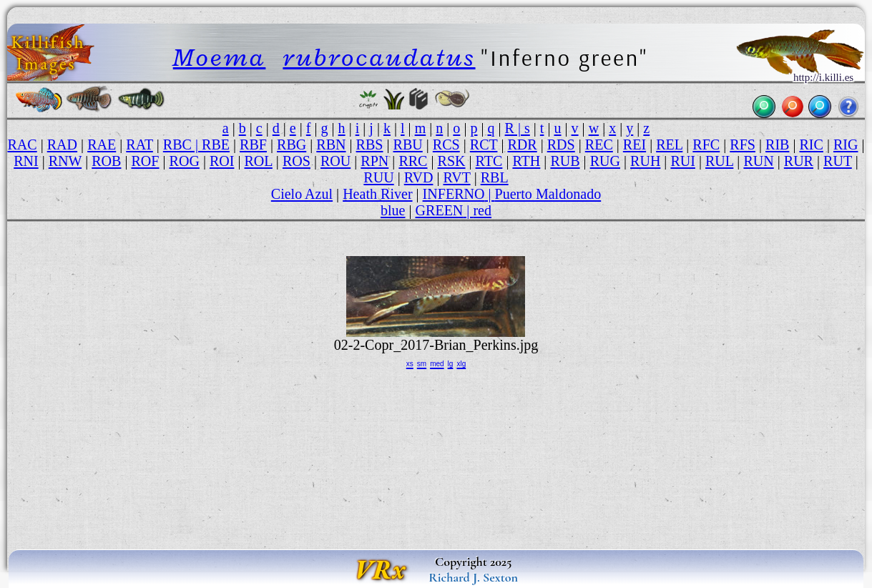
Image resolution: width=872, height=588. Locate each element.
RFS (743, 144)
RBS (370, 144)
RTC (489, 161)
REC (599, 144)
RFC (706, 144)
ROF (146, 161)
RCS (446, 144)
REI (635, 144)
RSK (452, 161)
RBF (253, 144)
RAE (102, 144)
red (482, 210)
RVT (456, 177)
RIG (846, 144)
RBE (216, 144)
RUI (683, 161)
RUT (838, 161)
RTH (526, 161)
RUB (565, 161)
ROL (259, 161)
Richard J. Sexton (473, 577)
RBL (495, 177)
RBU (408, 144)
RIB (777, 144)
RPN (374, 161)
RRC (413, 161)
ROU (335, 161)
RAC (22, 144)
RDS (561, 144)
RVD (419, 177)
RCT (484, 144)
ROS (297, 161)
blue (393, 210)
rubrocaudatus (379, 57)
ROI (222, 161)
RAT (139, 144)
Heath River (377, 194)
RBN (331, 144)
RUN (758, 161)
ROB (106, 161)
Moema (220, 57)
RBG (292, 144)
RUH (645, 161)
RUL (719, 161)
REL (669, 144)
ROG (185, 161)
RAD (62, 144)
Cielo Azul (302, 194)
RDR (522, 144)
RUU (378, 177)
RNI (26, 161)
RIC (811, 144)
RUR (799, 161)
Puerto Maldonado (548, 194)
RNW (65, 161)
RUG (605, 161)
